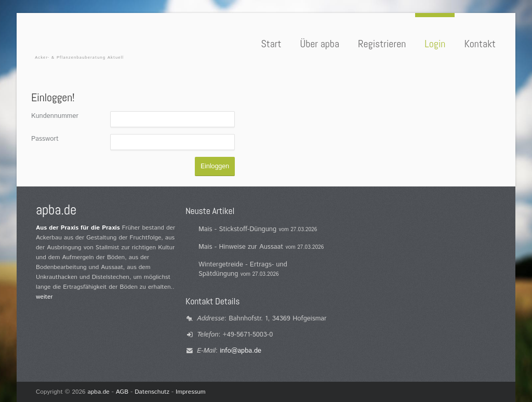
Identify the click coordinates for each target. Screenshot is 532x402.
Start (271, 44)
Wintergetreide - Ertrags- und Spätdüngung (243, 269)
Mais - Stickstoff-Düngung (237, 229)
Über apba (320, 44)
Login (435, 44)
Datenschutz (152, 392)
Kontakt (480, 44)
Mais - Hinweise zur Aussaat (241, 247)
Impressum (191, 392)
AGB (122, 392)
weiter (44, 297)
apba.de (99, 392)
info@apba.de (241, 351)
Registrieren (382, 44)
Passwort (45, 139)
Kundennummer (55, 116)
